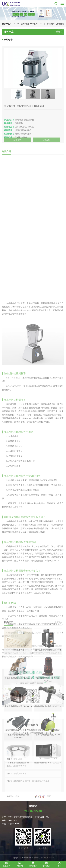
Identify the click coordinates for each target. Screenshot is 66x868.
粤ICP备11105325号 (47, 858)
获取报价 (46, 142)
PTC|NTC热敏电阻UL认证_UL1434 (28, 24)
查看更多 (58, 673)
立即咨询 (17, 142)
